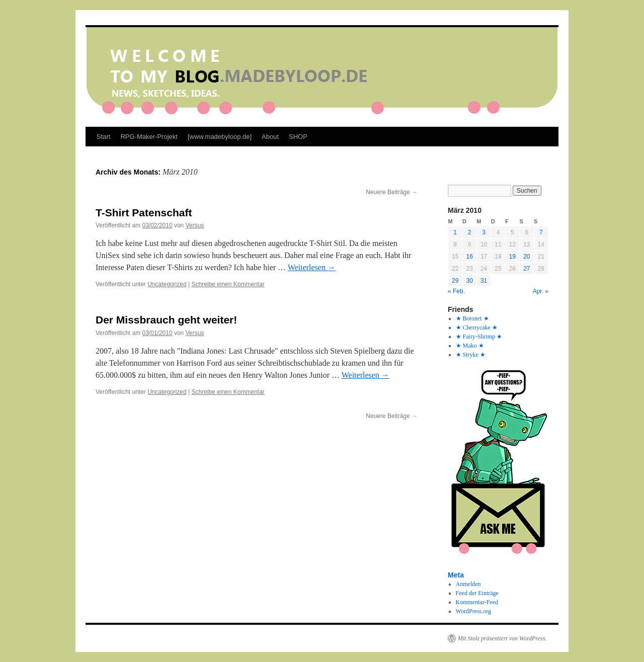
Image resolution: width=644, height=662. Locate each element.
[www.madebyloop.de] (220, 137)
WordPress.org (473, 611)
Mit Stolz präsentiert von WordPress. (502, 638)
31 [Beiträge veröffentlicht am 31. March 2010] (484, 281)
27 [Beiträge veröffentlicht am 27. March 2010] (527, 269)
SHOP (298, 137)
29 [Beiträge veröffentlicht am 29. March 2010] (455, 281)
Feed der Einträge (477, 593)
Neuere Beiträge (392, 192)
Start (103, 137)
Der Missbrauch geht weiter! (166, 320)
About (270, 137)
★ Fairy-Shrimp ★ (479, 337)
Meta (456, 575)
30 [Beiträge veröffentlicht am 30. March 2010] (469, 281)
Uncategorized (167, 284)
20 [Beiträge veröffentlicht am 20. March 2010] (527, 257)
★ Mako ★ (470, 346)
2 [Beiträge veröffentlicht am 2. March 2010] (470, 232)
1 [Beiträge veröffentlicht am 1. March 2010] (455, 232)
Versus (195, 225)
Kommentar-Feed (477, 602)
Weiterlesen (312, 267)
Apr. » (541, 291)
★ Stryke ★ (471, 355)
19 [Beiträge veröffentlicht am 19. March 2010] (512, 257)
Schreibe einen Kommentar (228, 284)
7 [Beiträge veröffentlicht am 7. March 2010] (541, 232)
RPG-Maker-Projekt (149, 137)
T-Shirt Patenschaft (144, 213)
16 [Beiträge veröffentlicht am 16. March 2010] (469, 257)
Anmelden (468, 584)
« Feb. (456, 291)
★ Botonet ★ (472, 318)
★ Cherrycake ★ (477, 327)
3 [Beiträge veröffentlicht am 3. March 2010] (484, 232)
